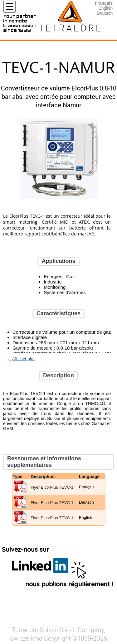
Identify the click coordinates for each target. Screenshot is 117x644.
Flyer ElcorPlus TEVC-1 (52, 487)
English (105, 8)
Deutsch (105, 13)
